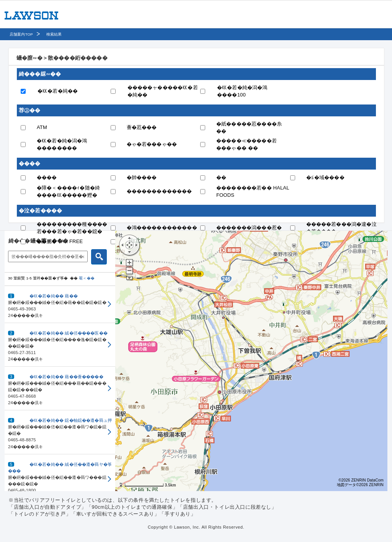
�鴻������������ (162, 228)
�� (221, 177)
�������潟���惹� (249, 228)
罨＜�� (87, 278)
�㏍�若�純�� (58, 91)
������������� (159, 191)
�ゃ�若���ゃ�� (152, 144)
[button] (60, 304)
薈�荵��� (142, 127)
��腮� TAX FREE (60, 241)
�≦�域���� (325, 177)
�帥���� (142, 177)
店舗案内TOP (21, 34)
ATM (42, 127)
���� (47, 177)
